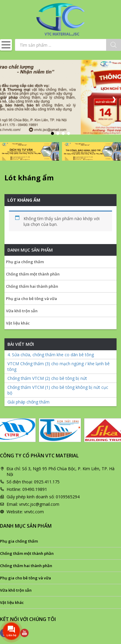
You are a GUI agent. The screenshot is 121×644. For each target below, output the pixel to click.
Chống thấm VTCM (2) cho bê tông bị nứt (47, 378)
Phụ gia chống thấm (25, 262)
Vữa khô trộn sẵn (22, 311)
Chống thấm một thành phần (33, 274)
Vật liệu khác (18, 323)
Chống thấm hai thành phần (32, 286)
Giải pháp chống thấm (28, 402)
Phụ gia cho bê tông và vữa (31, 299)
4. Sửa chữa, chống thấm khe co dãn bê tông (51, 355)
